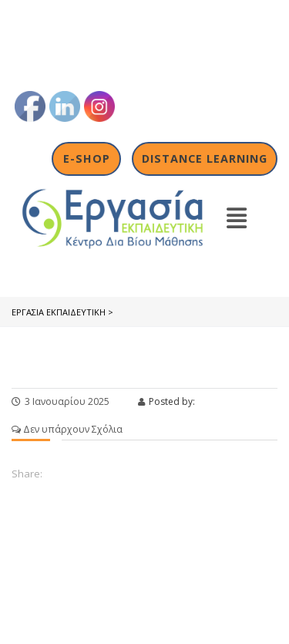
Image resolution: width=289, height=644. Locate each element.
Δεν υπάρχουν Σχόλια (67, 429)
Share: (27, 474)
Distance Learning (205, 158)
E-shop (87, 158)
